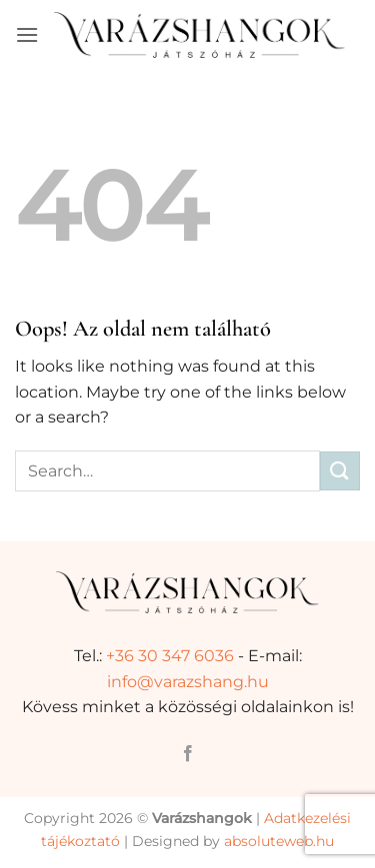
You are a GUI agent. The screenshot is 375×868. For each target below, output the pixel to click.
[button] (27, 34)
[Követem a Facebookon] (187, 754)
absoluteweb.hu (279, 841)
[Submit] (340, 471)
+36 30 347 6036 (170, 656)
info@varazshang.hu (188, 682)
